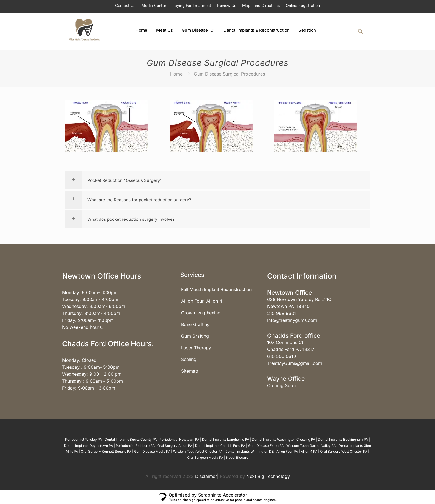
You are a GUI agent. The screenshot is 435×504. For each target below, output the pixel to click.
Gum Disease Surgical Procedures (229, 74)
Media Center (154, 6)
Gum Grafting (195, 336)
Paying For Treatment (192, 6)
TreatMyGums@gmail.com (295, 363)
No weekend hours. (83, 327)
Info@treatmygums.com (292, 320)
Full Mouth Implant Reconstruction (216, 289)
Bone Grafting (195, 324)
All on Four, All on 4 (202, 301)
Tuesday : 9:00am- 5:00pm (91, 367)
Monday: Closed (79, 360)
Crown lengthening (201, 313)
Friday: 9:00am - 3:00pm (89, 388)
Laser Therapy (196, 348)
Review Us (227, 6)
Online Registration (303, 6)
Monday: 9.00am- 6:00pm (90, 292)
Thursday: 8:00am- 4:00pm (91, 313)
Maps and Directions (261, 6)
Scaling (189, 359)
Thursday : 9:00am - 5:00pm (93, 381)
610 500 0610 (282, 356)
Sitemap (190, 371)
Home (176, 74)
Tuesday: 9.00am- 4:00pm (90, 299)
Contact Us (125, 6)
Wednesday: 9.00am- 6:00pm (94, 306)
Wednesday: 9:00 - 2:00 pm (92, 374)
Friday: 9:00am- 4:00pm (88, 320)
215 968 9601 (282, 313)
